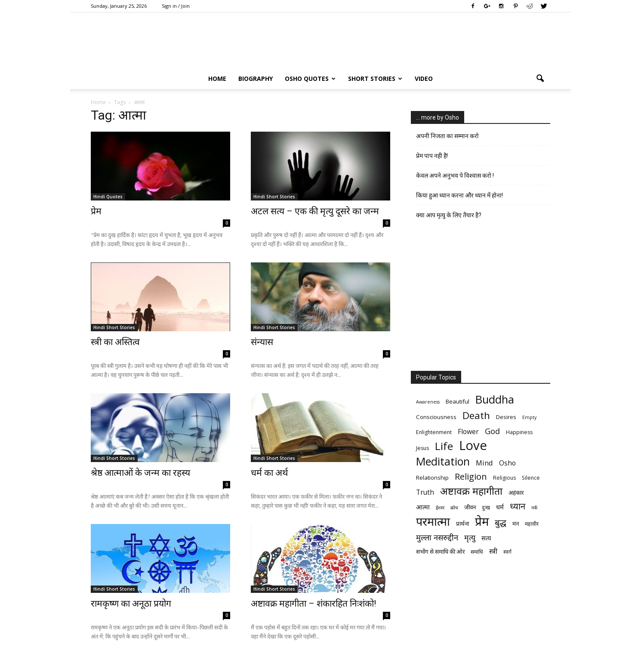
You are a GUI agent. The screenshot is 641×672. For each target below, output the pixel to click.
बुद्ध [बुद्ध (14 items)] (501, 522)
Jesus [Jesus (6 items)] (422, 448)
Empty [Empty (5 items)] (529, 417)
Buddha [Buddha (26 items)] (495, 399)
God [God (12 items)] (492, 431)
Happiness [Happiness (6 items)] (519, 432)
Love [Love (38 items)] (473, 445)
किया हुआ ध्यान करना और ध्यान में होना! (459, 195)
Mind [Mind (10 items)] (484, 463)
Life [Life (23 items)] (444, 446)
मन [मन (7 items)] (516, 524)
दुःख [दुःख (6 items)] (486, 507)
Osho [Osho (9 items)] (507, 463)
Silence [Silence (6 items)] (531, 478)
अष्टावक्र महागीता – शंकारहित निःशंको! (313, 604)
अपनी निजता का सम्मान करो (447, 136)
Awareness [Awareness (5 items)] (428, 402)
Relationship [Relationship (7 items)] (432, 478)
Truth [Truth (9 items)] (425, 492)
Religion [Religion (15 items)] (471, 476)
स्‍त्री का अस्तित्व (115, 342)
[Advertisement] (481, 298)
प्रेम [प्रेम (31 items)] (482, 521)
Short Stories (375, 79)
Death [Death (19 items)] (476, 415)
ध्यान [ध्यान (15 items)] (518, 506)
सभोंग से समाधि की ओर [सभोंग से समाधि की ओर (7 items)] (440, 552)
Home (217, 79)
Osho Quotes (310, 79)
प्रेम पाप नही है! (432, 156)
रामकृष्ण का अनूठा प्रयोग (131, 604)
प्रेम (96, 211)
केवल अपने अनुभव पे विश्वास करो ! (455, 176)
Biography (256, 79)
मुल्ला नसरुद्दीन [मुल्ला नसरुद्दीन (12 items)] (437, 537)
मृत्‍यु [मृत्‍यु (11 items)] (470, 538)
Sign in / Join (176, 6)
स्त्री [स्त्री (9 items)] (493, 551)
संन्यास (262, 342)
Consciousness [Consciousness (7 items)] (436, 417)
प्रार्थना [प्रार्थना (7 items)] (462, 524)
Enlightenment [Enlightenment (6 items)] (434, 432)
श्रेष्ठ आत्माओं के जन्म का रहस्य (140, 473)
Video (424, 79)
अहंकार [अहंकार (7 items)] (516, 493)
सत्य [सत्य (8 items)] (486, 538)
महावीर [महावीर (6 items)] (532, 524)
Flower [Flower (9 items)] (468, 432)
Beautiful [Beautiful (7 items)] (458, 401)
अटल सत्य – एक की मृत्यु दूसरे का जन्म (315, 211)
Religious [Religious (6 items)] (504, 478)
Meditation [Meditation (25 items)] (443, 461)
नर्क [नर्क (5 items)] (534, 508)
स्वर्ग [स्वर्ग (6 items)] (507, 552)
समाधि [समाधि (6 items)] (477, 552)
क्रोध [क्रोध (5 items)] (454, 508)
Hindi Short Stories (274, 197)
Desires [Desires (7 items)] (506, 417)
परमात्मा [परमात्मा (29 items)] (433, 521)
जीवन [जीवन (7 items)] (470, 507)
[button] (540, 79)
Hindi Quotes (108, 197)
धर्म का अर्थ (269, 473)
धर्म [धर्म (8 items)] (500, 507)
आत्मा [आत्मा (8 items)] (423, 507)
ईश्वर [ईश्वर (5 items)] (440, 508)
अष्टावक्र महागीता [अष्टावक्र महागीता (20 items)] (471, 491)
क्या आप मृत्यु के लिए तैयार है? (449, 215)
